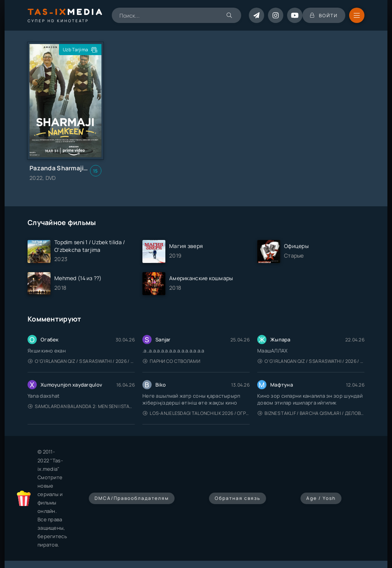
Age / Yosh (321, 498)
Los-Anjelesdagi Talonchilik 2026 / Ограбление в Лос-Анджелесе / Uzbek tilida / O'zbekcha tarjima (196, 413)
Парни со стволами (171, 361)
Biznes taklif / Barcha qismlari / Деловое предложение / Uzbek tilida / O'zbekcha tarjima (311, 413)
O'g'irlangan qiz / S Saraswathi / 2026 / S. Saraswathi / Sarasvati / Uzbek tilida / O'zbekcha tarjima (81, 361)
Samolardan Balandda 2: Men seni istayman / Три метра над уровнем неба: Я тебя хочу (81, 406)
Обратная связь (238, 498)
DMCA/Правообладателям (132, 498)
